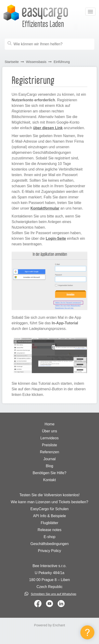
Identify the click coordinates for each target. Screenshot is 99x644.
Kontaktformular (45, 208)
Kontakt (49, 480)
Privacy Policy (49, 551)
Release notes (49, 530)
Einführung (62, 62)
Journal (49, 459)
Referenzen (50, 452)
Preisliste (50, 445)
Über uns (50, 431)
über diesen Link (48, 128)
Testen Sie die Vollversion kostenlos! (50, 495)
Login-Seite (56, 238)
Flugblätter (49, 523)
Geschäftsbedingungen (50, 544)
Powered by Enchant (50, 625)
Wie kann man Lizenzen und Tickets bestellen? (49, 502)
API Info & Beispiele (49, 516)
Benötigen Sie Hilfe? (50, 473)
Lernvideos (49, 438)
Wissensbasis (36, 62)
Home (50, 424)
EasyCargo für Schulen (50, 509)
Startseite (12, 62)
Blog (49, 466)
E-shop (50, 537)
